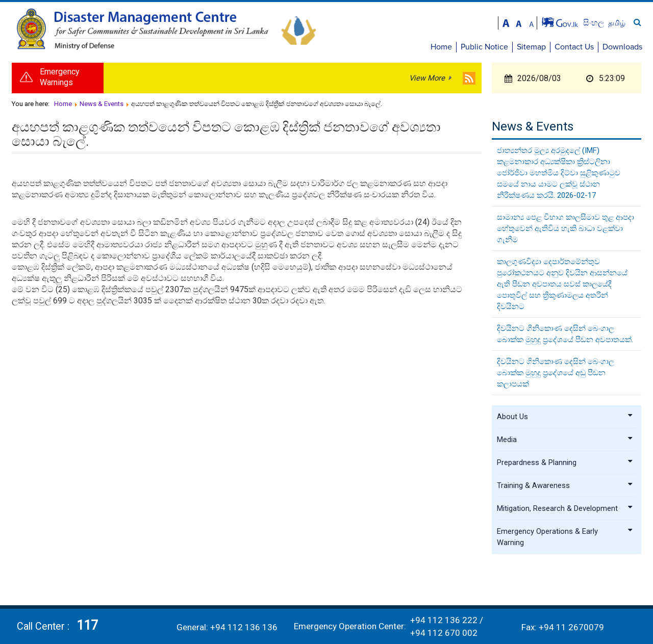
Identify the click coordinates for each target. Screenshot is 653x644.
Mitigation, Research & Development (565, 508)
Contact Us (574, 47)
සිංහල (595, 23)
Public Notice (484, 47)
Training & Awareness (565, 485)
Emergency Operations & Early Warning (565, 537)
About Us (565, 417)
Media (565, 440)
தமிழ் (617, 23)
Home (441, 47)
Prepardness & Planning (565, 462)
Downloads (622, 47)
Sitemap (531, 47)
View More (427, 78)
